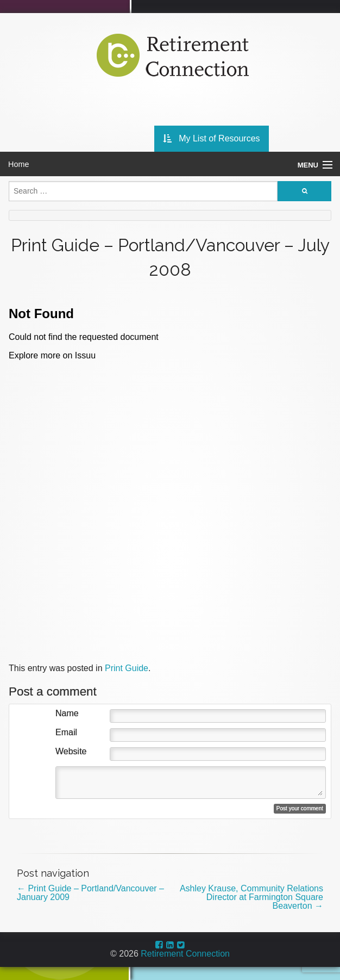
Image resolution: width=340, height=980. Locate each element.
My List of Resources (212, 138)
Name (67, 714)
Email (66, 733)
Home (18, 164)
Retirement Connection (185, 954)
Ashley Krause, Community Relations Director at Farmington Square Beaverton (251, 897)
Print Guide (127, 668)
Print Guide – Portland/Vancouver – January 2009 (90, 893)
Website (71, 752)
